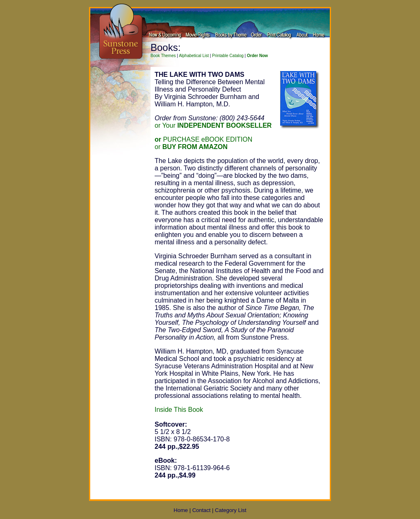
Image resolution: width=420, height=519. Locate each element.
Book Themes (163, 56)
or (191, 147)
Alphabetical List (194, 56)
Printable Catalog (228, 56)
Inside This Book (179, 410)
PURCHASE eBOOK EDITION (203, 139)
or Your (213, 125)
